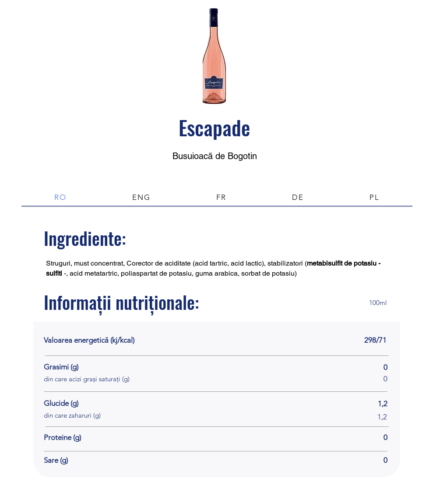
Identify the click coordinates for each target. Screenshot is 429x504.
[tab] (60, 198)
